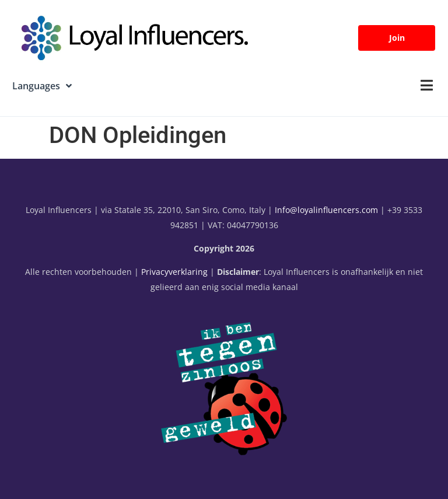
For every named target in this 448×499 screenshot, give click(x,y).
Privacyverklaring (174, 272)
